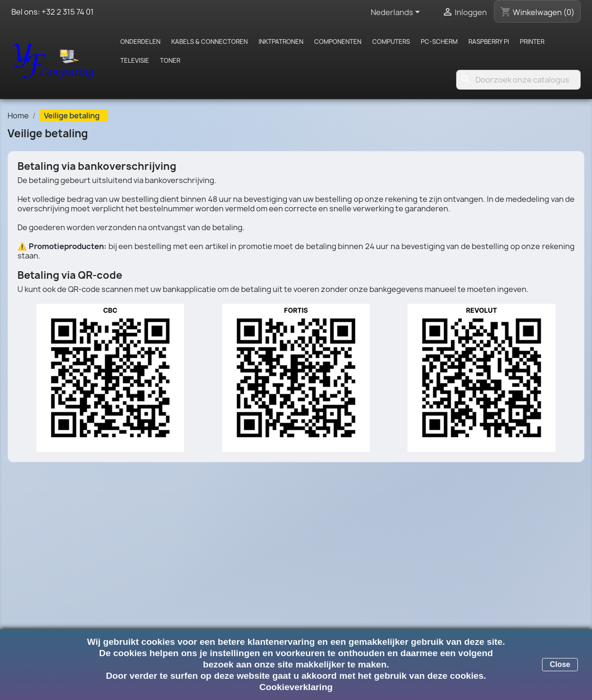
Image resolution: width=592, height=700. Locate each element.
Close (560, 664)
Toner (170, 60)
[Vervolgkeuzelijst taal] (397, 13)
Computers (391, 42)
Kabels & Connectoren (209, 42)
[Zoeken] (518, 80)
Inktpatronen (281, 42)
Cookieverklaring (296, 687)
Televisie (135, 60)
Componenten (338, 42)
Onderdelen (140, 42)
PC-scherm (439, 42)
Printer (532, 42)
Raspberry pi (489, 42)
